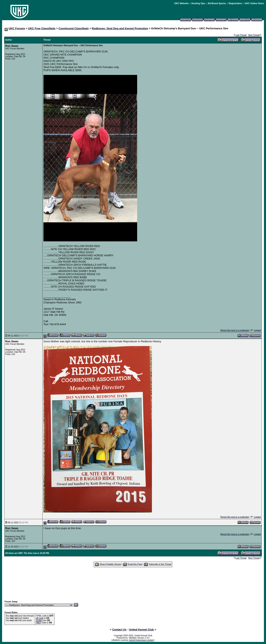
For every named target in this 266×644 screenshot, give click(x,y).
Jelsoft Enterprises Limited (141, 640)
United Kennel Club (141, 630)
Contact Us (119, 630)
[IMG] (38, 623)
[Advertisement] (133, 584)
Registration (235, 3)
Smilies (39, 620)
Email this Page (135, 564)
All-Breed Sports (217, 3)
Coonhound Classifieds (74, 28)
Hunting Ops (198, 3)
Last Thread (241, 35)
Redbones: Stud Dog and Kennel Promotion (120, 28)
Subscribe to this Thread (160, 564)
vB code (40, 618)
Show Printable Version (110, 564)
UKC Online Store (254, 3)
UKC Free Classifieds (42, 28)
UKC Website (181, 3)
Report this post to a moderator (235, 330)
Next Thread (254, 35)
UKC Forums (17, 28)
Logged (257, 330)
